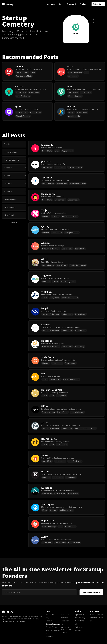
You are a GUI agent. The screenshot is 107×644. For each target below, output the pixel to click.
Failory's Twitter (97, 615)
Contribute (80, 621)
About (78, 624)
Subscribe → (98, 4)
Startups (64, 624)
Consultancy (80, 618)
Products (84, 4)
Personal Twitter (97, 618)
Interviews (50, 4)
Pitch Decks (65, 615)
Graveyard (71, 4)
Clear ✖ (14, 222)
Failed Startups (66, 621)
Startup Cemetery (53, 624)
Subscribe (79, 627)
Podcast (49, 621)
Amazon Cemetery (53, 630)
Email (92, 621)
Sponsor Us (80, 615)
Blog (61, 4)
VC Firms (64, 632)
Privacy (78, 630)
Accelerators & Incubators (66, 628)
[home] (8, 4)
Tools (48, 633)
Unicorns (64, 618)
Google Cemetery (53, 627)
